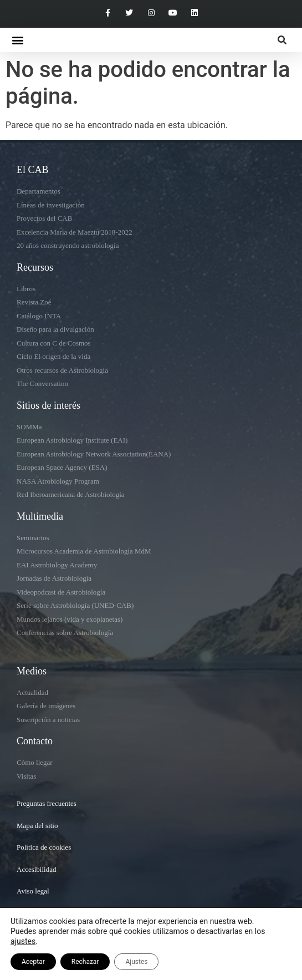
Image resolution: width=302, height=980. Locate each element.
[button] (17, 40)
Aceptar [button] (33, 962)
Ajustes (136, 962)
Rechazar (85, 962)
